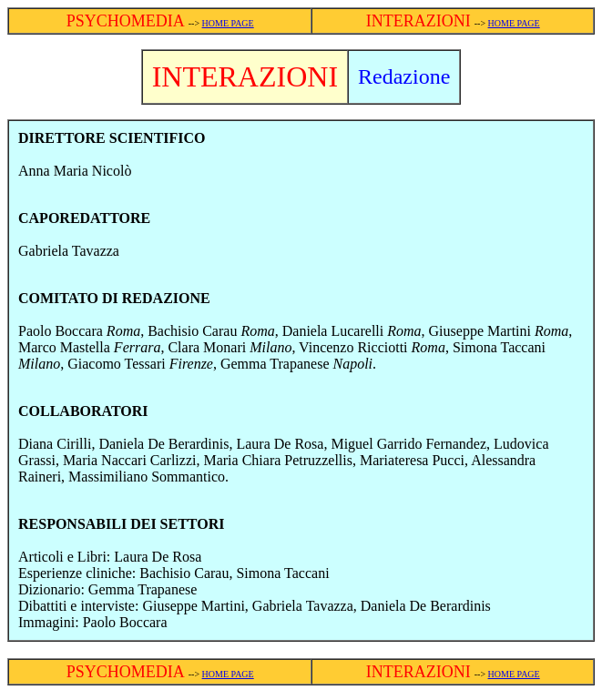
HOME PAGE (228, 23)
